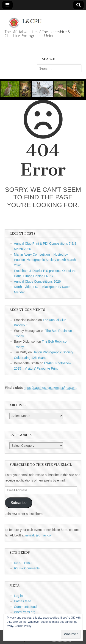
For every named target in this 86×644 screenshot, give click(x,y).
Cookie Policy (23, 626)
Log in (18, 596)
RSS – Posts (23, 563)
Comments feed (25, 607)
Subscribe (19, 503)
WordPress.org (25, 612)
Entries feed (23, 601)
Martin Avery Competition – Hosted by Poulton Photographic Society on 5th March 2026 (45, 260)
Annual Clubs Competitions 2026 (37, 281)
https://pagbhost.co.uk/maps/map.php (50, 388)
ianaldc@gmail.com (39, 535)
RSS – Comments (27, 568)
